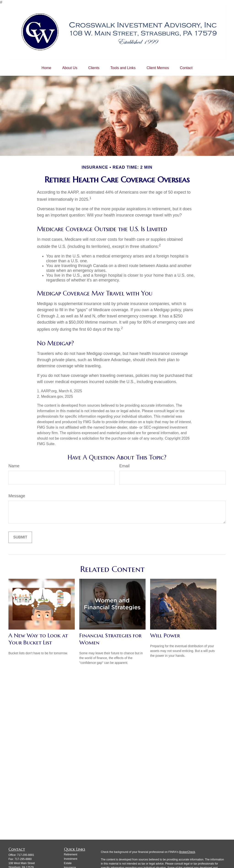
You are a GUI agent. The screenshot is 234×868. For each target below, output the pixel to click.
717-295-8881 (26, 855)
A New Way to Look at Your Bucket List (38, 639)
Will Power (165, 635)
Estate (68, 863)
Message (17, 496)
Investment (71, 859)
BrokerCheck (187, 852)
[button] (47, 68)
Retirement (71, 854)
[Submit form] (20, 537)
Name (14, 466)
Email (124, 466)
